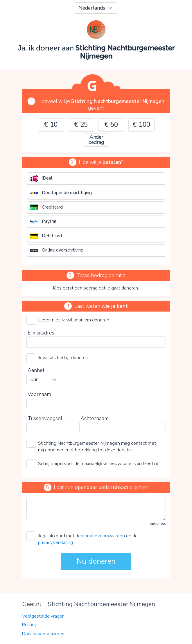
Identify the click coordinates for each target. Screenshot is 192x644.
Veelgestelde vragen (43, 616)
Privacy (29, 625)
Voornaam (39, 394)
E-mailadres (41, 333)
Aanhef (36, 370)
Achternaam (94, 418)
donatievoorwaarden (103, 536)
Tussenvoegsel (45, 418)
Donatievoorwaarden (43, 634)
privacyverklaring (55, 542)
